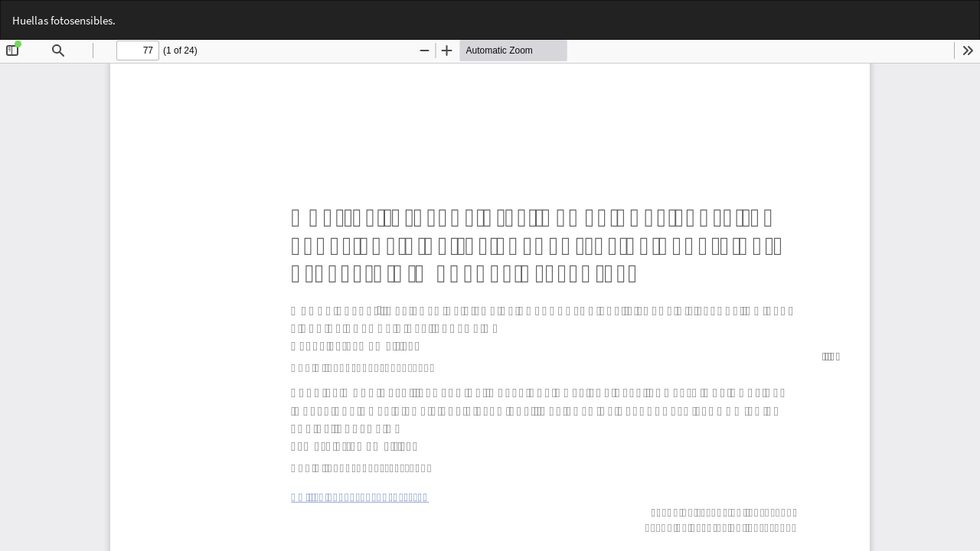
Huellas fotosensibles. (64, 20)
